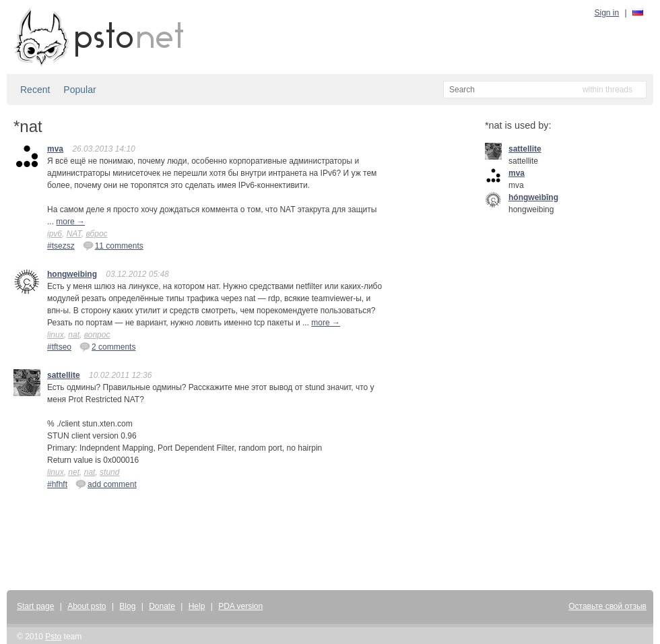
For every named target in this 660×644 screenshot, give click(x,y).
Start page (35, 606)
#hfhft (57, 484)
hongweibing (72, 274)
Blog (127, 606)
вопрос (97, 335)
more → (70, 222)
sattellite (64, 375)
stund (109, 472)
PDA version (240, 606)
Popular (79, 90)
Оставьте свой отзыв (607, 606)
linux (56, 335)
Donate (162, 606)
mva (55, 149)
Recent (35, 90)
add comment (106, 484)
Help (197, 606)
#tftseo (59, 347)
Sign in (607, 13)
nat (74, 335)
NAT (74, 234)
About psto (87, 606)
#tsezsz (61, 246)
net (74, 472)
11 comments (113, 245)
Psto (53, 637)
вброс (96, 234)
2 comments (107, 346)
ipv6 (55, 234)
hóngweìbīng (533, 197)
